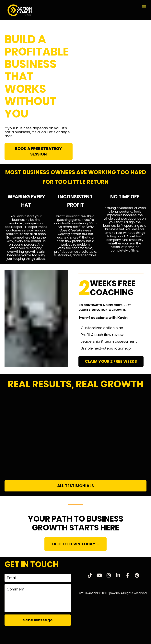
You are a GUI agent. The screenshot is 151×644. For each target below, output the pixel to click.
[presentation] (38, 635)
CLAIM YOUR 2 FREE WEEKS (111, 361)
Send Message (38, 620)
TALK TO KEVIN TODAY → (75, 544)
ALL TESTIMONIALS (75, 486)
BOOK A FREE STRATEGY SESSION (38, 151)
